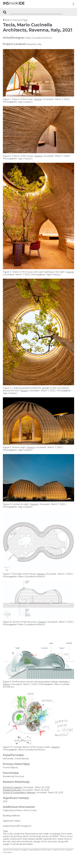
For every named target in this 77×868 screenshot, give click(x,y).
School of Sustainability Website (19, 793)
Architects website (13, 787)
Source (38, 99)
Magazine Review (12, 790)
